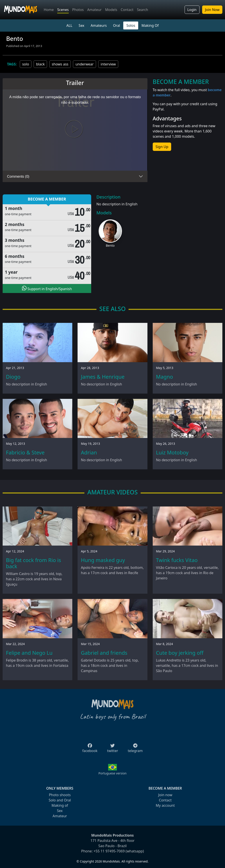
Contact (127, 10)
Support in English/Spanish (47, 288)
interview (108, 64)
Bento (110, 245)
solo (26, 64)
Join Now (212, 10)
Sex (82, 25)
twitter (113, 749)
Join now (165, 795)
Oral (116, 25)
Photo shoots (60, 795)
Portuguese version (112, 773)
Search (142, 10)
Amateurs (99, 25)
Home (49, 10)
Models (111, 10)
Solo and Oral (60, 800)
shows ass (60, 64)
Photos (78, 10)
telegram (135, 749)
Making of (60, 805)
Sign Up (162, 147)
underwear (84, 64)
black (40, 64)
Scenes (63, 10)
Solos (131, 25)
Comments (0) (18, 176)
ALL (69, 25)
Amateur (94, 10)
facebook (90, 749)
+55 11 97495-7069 (109, 851)
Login (192, 10)
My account (165, 805)
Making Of (150, 25)
